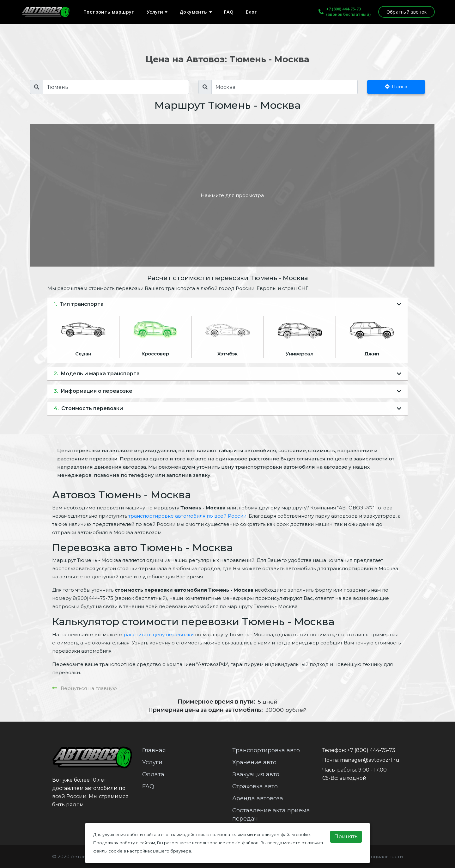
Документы (196, 12)
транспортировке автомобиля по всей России (187, 516)
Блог (251, 12)
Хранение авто (254, 762)
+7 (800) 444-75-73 (343, 9)
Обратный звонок (406, 12)
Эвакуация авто (256, 774)
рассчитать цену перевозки (159, 634)
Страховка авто (255, 786)
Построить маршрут (109, 12)
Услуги (157, 12)
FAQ (229, 12)
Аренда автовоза (258, 798)
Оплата (153, 774)
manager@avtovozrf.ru (370, 760)
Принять (346, 837)
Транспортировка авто (266, 750)
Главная (154, 750)
